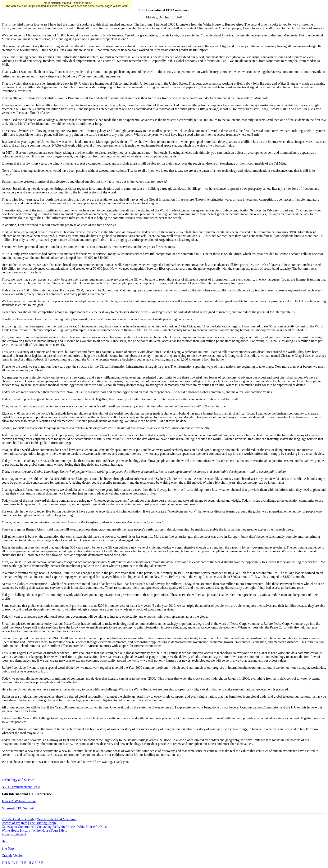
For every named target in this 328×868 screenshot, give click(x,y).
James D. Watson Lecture (19, 801)
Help (64, 830)
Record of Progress (15, 823)
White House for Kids (92, 827)
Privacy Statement (14, 834)
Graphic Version (13, 856)
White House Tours (45, 830)
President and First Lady (18, 819)
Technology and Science (18, 780)
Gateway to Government (18, 827)
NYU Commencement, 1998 (21, 787)
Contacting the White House (56, 827)
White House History (16, 830)
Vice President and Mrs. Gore (57, 819)
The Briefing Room (43, 823)
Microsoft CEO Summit (18, 808)
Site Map (8, 848)
